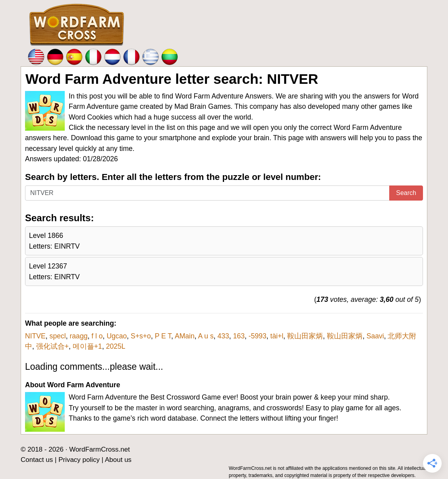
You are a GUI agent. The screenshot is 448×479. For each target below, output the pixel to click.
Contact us (37, 460)
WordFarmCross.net (99, 449)
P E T (163, 336)
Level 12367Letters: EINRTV (54, 271)
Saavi (375, 336)
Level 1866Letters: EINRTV (54, 241)
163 (239, 336)
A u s (206, 336)
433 (223, 336)
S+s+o (141, 336)
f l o (97, 336)
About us (118, 460)
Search (406, 193)
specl (58, 336)
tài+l (277, 336)
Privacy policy (79, 460)
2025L (116, 346)
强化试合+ (52, 346)
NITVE (35, 336)
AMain (185, 336)
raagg (78, 336)
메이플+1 (87, 346)
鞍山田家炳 (305, 336)
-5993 (258, 336)
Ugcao (117, 336)
